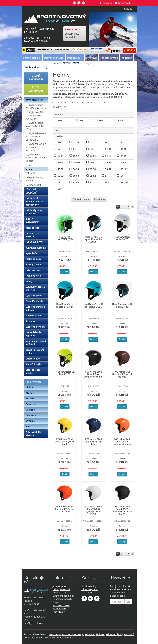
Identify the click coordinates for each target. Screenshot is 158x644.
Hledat (128, 9)
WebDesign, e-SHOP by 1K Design (67, 634)
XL (74, 149)
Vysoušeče (31, 253)
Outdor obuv (33, 359)
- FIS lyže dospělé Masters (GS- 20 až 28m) (35, 126)
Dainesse (31, 404)
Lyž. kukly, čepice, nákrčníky (36, 288)
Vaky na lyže (32, 228)
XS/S (92, 182)
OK (128, 602)
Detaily (65, 272)
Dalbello (30, 410)
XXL (60, 189)
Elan (28, 426)
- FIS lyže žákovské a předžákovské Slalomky (36, 147)
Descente (31, 415)
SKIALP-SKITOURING (33, 221)
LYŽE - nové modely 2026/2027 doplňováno (36, 201)
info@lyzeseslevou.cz (35, 623)
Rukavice (31, 321)
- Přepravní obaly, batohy (35, 179)
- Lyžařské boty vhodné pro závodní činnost (36, 158)
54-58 (124, 156)
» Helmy (30, 169)
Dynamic (31, 421)
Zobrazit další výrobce (33, 434)
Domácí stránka (32, 58)
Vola (121, 120)
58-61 (108, 169)
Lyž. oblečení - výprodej (33, 334)
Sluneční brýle (33, 364)
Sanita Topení (57, 638)
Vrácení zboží (60, 608)
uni (60, 149)
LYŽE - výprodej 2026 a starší (34, 212)
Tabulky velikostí (61, 589)
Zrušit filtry (100, 199)
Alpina (29, 387)
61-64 (124, 162)
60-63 (76, 176)
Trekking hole (33, 276)
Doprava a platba (54, 58)
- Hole (29, 165)
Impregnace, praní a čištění (36, 343)
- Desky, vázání (33, 185)
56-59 (108, 156)
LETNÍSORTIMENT (36, 89)
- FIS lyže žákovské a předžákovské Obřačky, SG (36, 137)
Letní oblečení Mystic (33, 371)
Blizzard (30, 399)
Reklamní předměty (95, 634)
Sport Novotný (89, 586)
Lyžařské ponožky (35, 327)
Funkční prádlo (34, 316)
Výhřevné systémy (36, 248)
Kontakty (127, 58)
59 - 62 (77, 162)
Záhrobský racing (90, 589)
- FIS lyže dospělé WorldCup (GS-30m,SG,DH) (34, 115)
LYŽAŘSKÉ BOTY (34, 242)
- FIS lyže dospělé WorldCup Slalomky (36, 107)
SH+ (101, 120)
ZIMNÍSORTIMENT (36, 78)
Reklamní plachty (114, 634)
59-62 (93, 176)
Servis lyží (92, 58)
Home (56, 63)
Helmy (29, 281)
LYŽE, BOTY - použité (32, 235)
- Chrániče (31, 173)
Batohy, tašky (33, 264)
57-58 (93, 169)
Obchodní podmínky (63, 596)
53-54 (61, 156)
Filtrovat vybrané (81, 199)
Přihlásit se (106, 3)
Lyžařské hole (33, 270)
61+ (123, 176)
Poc (82, 120)
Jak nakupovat (60, 586)
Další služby (75, 58)
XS (91, 149)
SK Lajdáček (88, 593)
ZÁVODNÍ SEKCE (34, 100)
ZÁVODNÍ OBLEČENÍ (31, 191)
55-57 (76, 156)
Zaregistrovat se (124, 3)
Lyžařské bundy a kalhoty (35, 308)
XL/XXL (125, 182)
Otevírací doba (32, 604)
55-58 (124, 149)
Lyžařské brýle (34, 296)
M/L (107, 182)
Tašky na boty (33, 259)
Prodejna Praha (109, 58)
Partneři (69, 638)
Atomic (30, 393)
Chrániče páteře (35, 301)
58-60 (61, 162)
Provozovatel (59, 612)
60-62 (93, 162)
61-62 (76, 182)
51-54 (76, 142)
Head (61, 120)
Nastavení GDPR (61, 605)
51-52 (61, 142)
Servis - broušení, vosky (35, 351)
